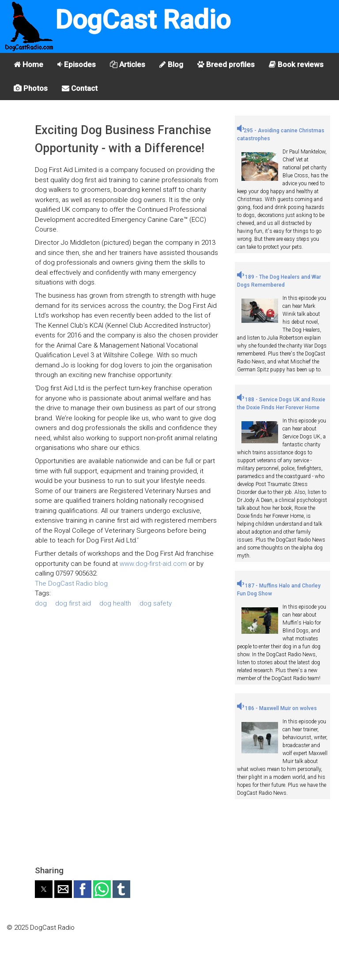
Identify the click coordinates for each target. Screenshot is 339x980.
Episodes (77, 64)
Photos (31, 88)
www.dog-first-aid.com (153, 564)
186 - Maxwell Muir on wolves (277, 708)
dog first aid (73, 603)
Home (28, 64)
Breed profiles (226, 64)
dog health (115, 603)
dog (41, 603)
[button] (44, 889)
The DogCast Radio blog (71, 584)
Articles (128, 64)
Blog (171, 64)
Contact (80, 88)
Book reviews (296, 64)
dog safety (156, 603)
